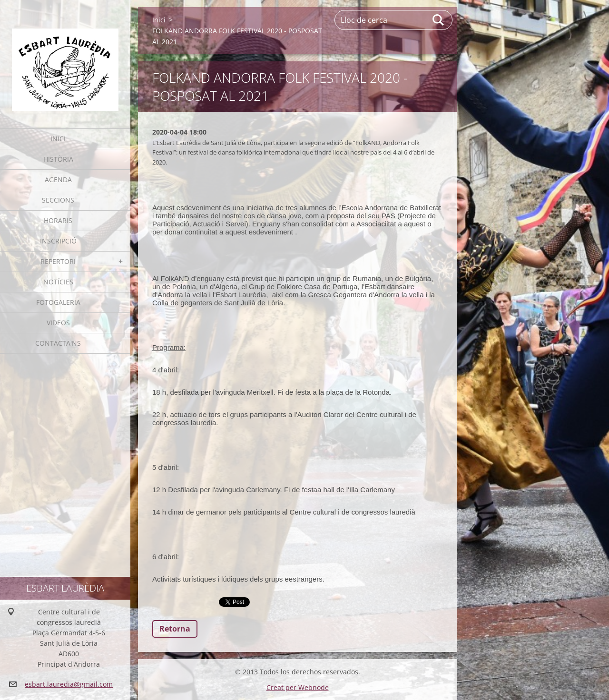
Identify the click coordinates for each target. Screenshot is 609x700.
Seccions (58, 200)
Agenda (58, 180)
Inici (58, 139)
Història (58, 159)
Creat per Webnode (298, 687)
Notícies (58, 282)
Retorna (175, 629)
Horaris (58, 220)
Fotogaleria (58, 302)
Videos (58, 323)
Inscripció (58, 241)
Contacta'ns (58, 343)
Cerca (439, 20)
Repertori (58, 261)
